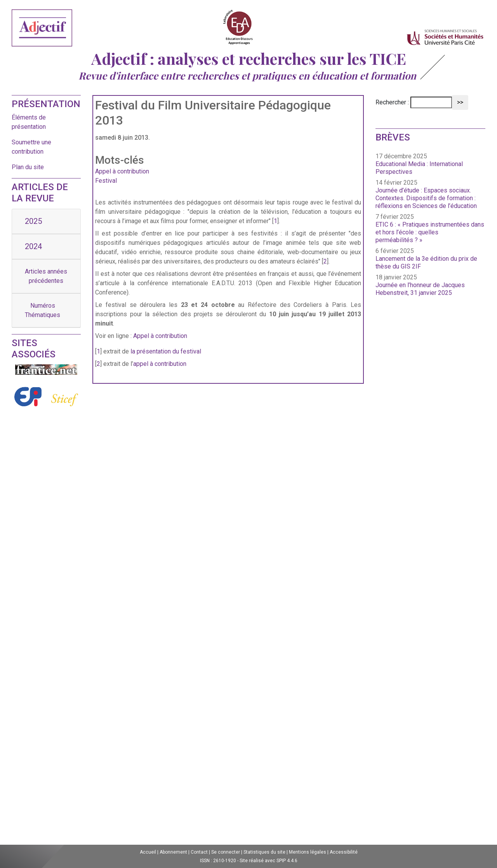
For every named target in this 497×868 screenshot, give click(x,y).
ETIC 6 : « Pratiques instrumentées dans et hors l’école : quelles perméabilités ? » (430, 232)
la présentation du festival (166, 351)
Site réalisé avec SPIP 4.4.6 (268, 861)
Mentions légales (308, 852)
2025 (33, 221)
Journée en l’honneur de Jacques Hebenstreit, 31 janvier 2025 (420, 289)
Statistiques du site (264, 852)
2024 (33, 246)
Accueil (148, 852)
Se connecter (226, 852)
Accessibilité (344, 852)
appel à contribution (160, 364)
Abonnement (173, 852)
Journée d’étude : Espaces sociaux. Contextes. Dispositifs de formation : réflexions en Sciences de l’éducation (426, 198)
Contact (199, 852)
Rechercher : (392, 102)
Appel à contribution (122, 171)
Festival (106, 181)
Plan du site (28, 167)
